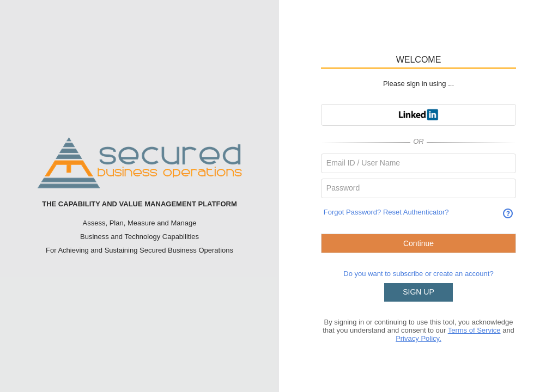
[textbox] (418, 163)
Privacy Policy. (418, 338)
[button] (418, 115)
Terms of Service (474, 330)
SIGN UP (418, 292)
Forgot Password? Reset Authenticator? (386, 212)
